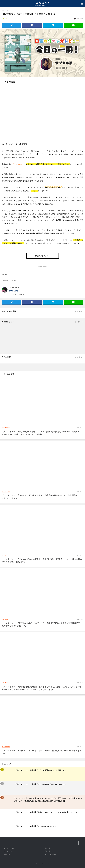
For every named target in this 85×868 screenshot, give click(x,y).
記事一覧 (47, 848)
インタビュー (6, 428)
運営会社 (47, 851)
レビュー (5, 18)
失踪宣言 (6, 280)
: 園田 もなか (79, 19)
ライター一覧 (8, 851)
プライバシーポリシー (51, 854)
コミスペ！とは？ (9, 848)
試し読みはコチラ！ (43, 256)
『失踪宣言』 (17, 164)
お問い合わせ (8, 854)
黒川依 (14, 280)
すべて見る (78, 311)
